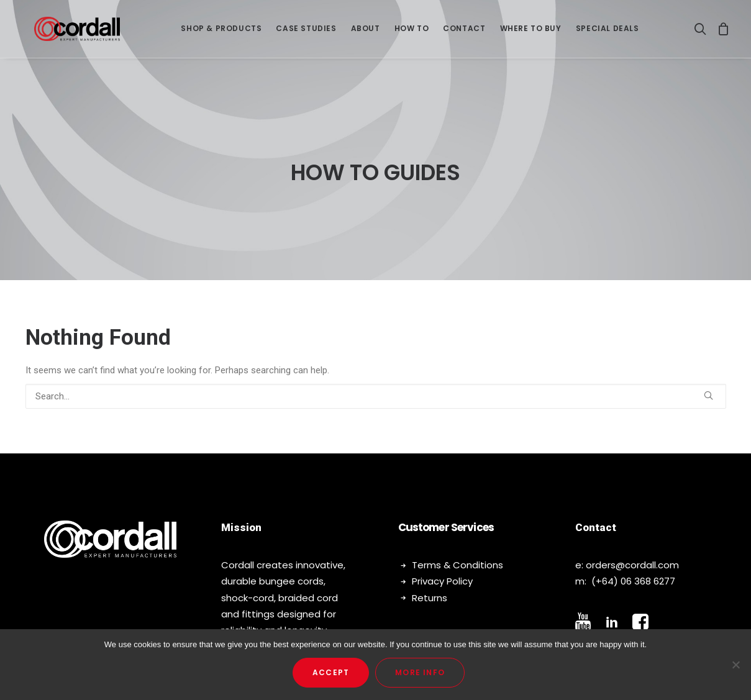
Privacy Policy (442, 560)
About (366, 32)
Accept (331, 672)
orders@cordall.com (632, 544)
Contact (464, 32)
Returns (430, 576)
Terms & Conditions (457, 544)
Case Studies (306, 32)
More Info (420, 672)
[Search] (703, 32)
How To (412, 32)
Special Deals (608, 32)
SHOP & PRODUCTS (221, 32)
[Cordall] (77, 32)
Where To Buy (531, 32)
